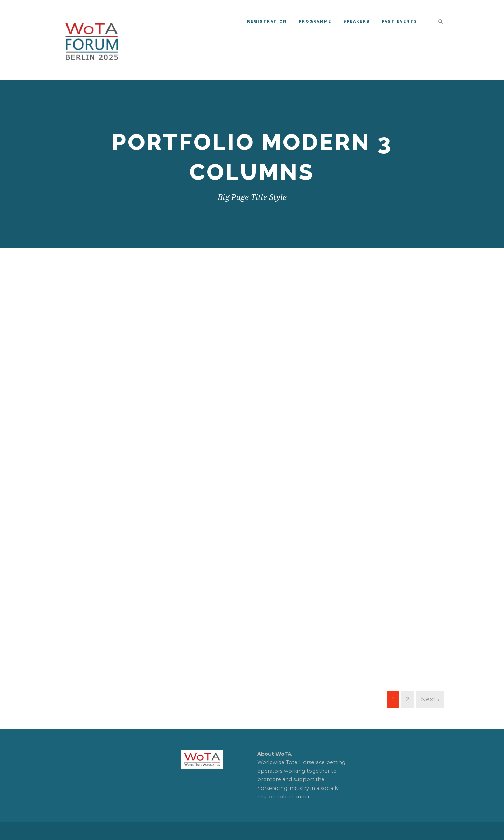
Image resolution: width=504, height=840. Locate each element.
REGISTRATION (267, 22)
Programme (315, 22)
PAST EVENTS (400, 22)
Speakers (357, 22)
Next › (430, 699)
